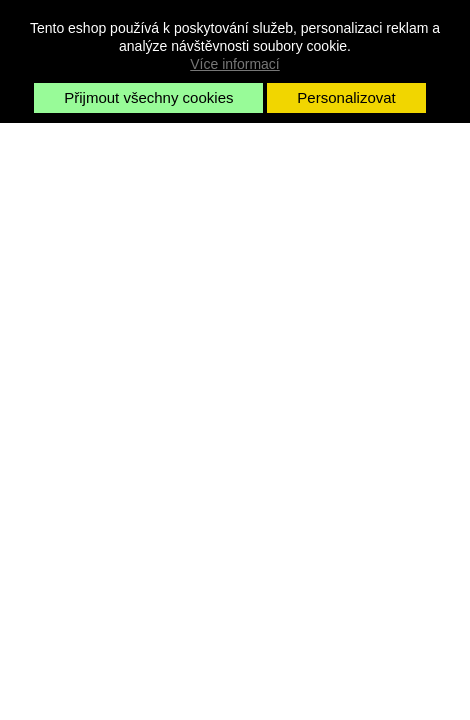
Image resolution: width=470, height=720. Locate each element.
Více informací (234, 64)
